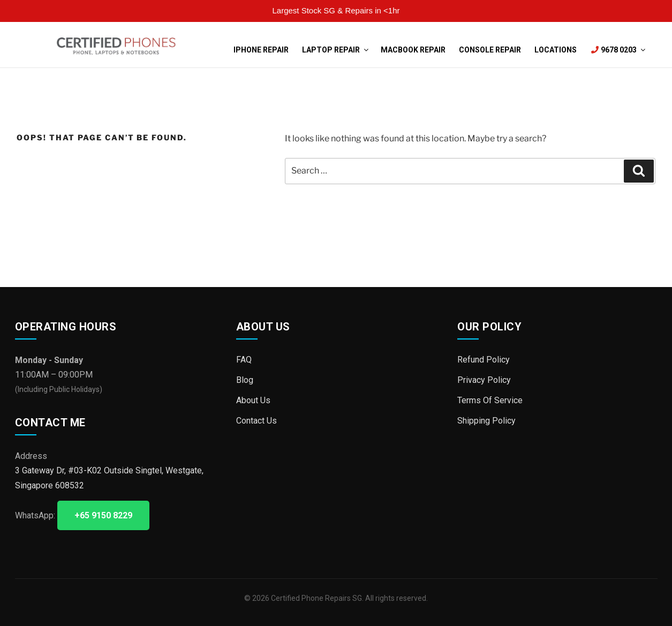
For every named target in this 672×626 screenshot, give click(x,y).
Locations (556, 50)
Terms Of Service (490, 400)
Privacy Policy (484, 379)
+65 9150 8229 (103, 515)
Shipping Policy (486, 420)
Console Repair (490, 50)
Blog (245, 379)
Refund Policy (484, 360)
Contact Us (256, 420)
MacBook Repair (413, 50)
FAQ (244, 360)
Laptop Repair (335, 50)
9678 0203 (617, 50)
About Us (253, 400)
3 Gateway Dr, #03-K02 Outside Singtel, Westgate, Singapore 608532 (109, 478)
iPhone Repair (261, 50)
